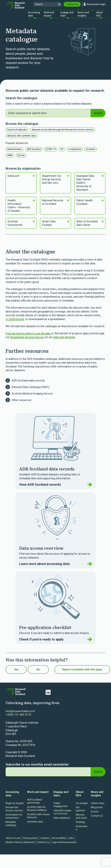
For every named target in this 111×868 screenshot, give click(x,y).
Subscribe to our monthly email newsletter (37, 767)
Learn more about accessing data (56, 566)
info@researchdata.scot (20, 713)
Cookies (45, 840)
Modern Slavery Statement (20, 844)
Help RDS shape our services (62, 814)
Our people (82, 805)
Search (98, 115)
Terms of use (13, 840)
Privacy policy (30, 840)
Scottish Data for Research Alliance (37, 811)
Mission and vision (81, 818)
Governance (82, 830)
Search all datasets (17, 132)
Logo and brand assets (64, 844)
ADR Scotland (34, 151)
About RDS (80, 796)
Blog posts (97, 809)
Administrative (14, 151)
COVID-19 (51, 151)
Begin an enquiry (15, 805)
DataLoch (21, 178)
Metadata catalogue (11, 826)
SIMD (10, 157)
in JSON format (15, 321)
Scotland (91, 151)
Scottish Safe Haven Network (38, 818)
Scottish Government (21, 225)
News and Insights (97, 796)
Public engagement (61, 807)
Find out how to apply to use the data (28, 335)
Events (95, 814)
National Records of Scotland (56, 204)
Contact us (72, 5)
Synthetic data (35, 824)
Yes (16, 672)
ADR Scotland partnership (34, 803)
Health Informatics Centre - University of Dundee (21, 208)
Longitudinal (75, 151)
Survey (21, 157)
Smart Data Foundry (56, 225)
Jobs (71, 840)
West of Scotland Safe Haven (90, 225)
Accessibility (59, 840)
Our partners (80, 811)
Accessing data (12, 796)
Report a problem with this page (82, 672)
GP (62, 151)
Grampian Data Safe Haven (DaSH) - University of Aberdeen (90, 185)
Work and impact (38, 794)
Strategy (80, 824)
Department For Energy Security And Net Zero (56, 182)
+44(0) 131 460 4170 (18, 717)
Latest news (98, 805)
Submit (98, 774)
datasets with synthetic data (21, 138)
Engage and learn (61, 796)
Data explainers (62, 820)
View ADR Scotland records (56, 487)
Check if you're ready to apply (56, 641)
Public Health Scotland (90, 204)
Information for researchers (14, 818)
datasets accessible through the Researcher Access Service (63, 132)
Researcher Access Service (27, 339)
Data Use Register (64, 339)
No (38, 672)
